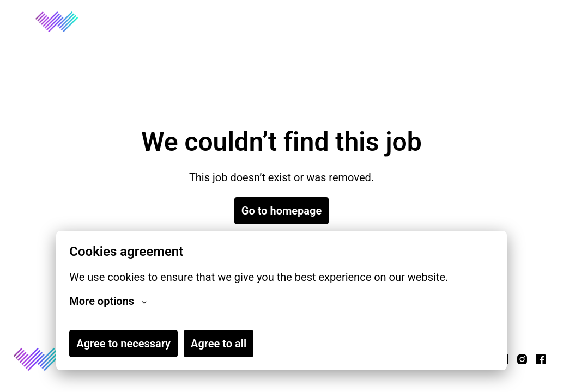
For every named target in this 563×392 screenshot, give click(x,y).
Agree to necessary (123, 344)
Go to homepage (282, 211)
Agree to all (219, 344)
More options (108, 301)
